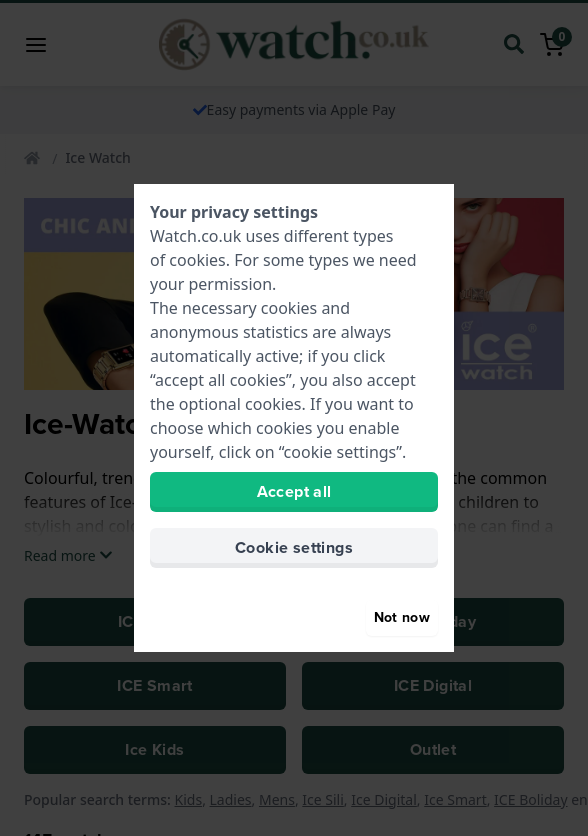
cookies (197, 260)
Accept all (294, 491)
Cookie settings (294, 547)
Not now (402, 617)
